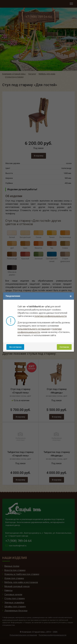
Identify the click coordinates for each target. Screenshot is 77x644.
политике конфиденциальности (50, 316)
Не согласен (15, 347)
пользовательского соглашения (34, 329)
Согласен (64, 347)
